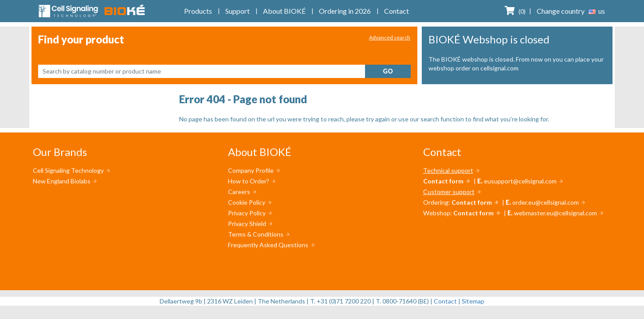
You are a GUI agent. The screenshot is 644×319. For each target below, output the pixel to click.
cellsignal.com (499, 68)
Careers (239, 192)
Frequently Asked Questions (268, 245)
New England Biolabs (62, 181)
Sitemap (473, 301)
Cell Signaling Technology (68, 170)
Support (238, 11)
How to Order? (249, 181)
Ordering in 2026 (345, 11)
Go (388, 71)
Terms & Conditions (256, 234)
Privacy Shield (247, 224)
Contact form (443, 181)
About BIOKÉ (284, 11)
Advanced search (390, 37)
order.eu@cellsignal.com (546, 202)
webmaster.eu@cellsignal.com (556, 213)
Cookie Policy (247, 202)
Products (198, 11)
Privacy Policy (247, 213)
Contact (397, 11)
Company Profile (251, 170)
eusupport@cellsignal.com (520, 181)
